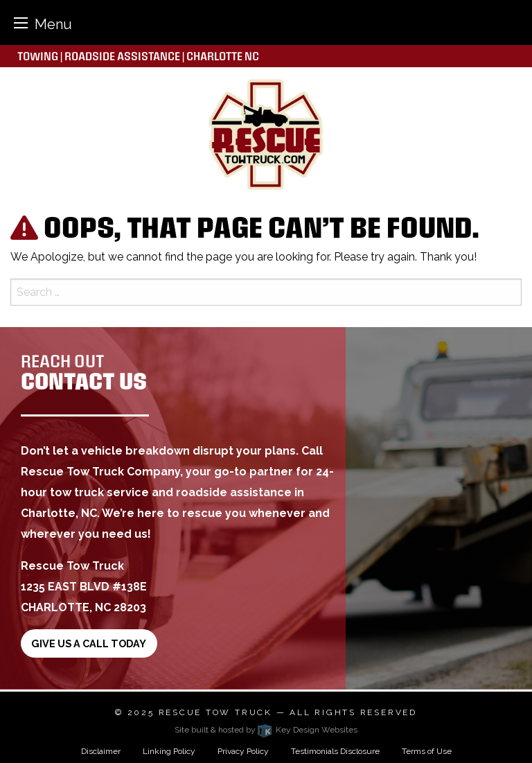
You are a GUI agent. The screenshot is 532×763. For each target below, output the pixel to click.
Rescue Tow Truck (215, 712)
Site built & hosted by (266, 730)
